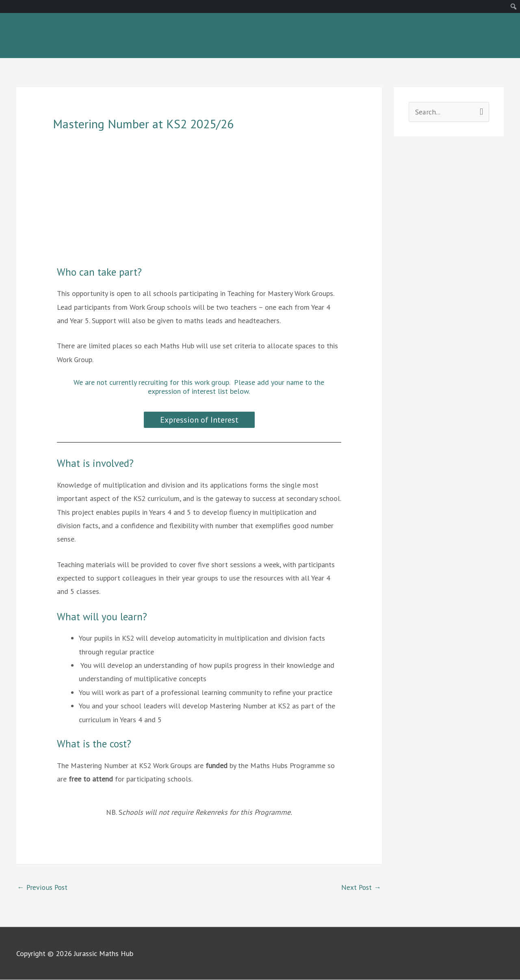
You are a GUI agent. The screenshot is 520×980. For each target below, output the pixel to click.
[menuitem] (514, 6)
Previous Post (43, 887)
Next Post (361, 887)
